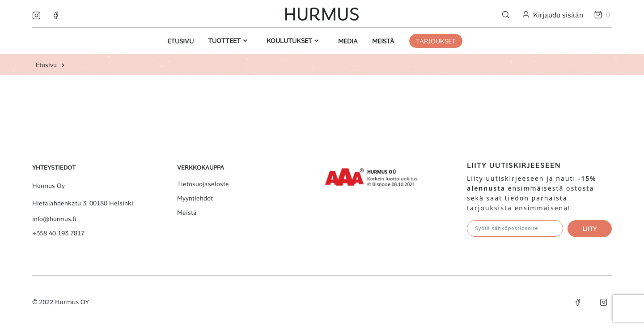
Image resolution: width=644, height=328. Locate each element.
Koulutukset (290, 40)
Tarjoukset (436, 41)
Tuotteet (225, 40)
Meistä (383, 41)
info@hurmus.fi (54, 219)
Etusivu (180, 41)
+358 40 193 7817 (58, 233)
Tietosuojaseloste (203, 184)
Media (348, 41)
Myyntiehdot (195, 198)
